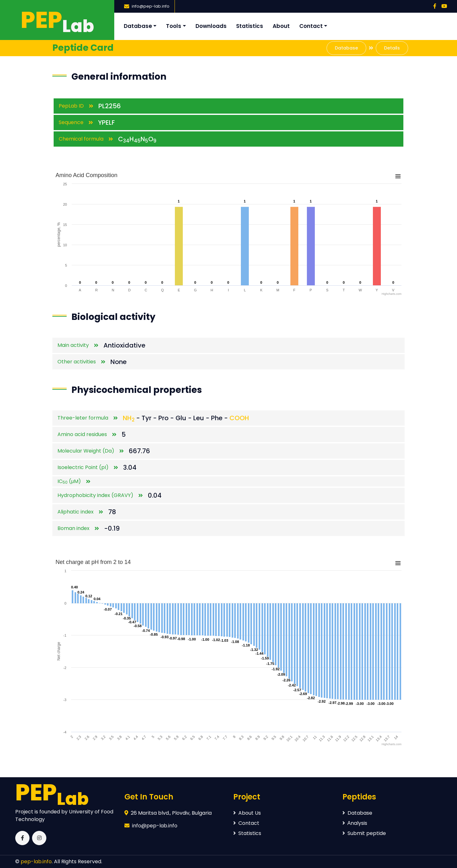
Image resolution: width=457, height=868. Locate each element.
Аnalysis (355, 823)
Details (392, 48)
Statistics (250, 26)
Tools (174, 26)
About (281, 26)
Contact (311, 26)
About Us (247, 813)
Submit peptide (364, 833)
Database (138, 26)
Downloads (211, 26)
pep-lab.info (36, 861)
